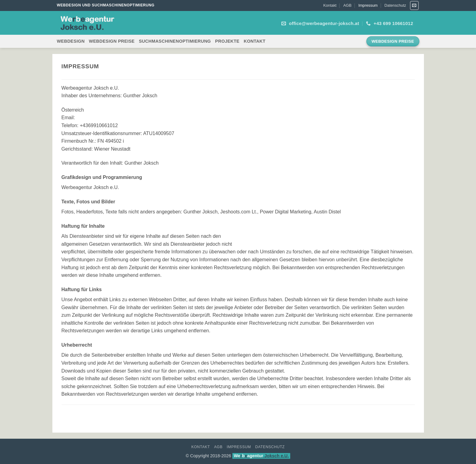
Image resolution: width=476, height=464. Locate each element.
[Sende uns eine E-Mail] (414, 5)
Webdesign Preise (112, 41)
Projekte (227, 41)
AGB (347, 5)
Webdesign (71, 41)
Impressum (368, 5)
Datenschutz (395, 5)
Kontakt (330, 5)
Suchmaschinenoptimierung (175, 41)
